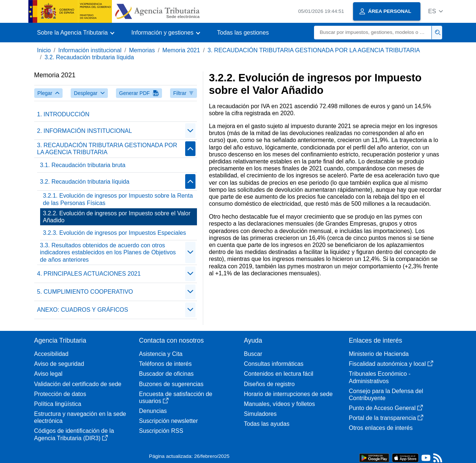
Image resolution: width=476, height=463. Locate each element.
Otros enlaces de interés (381, 428)
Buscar (253, 354)
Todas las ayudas (267, 424)
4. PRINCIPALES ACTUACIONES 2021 (89, 274)
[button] (436, 11)
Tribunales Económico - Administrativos (380, 377)
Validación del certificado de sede (78, 384)
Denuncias (153, 411)
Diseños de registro (269, 384)
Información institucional (90, 50)
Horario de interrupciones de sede (288, 394)
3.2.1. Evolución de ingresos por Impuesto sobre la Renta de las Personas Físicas (118, 199)
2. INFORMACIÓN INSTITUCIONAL (85, 131)
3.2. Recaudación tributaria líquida (89, 57)
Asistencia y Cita (161, 354)
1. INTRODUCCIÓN (63, 114)
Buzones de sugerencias (171, 384)
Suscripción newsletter (169, 421)
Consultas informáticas (274, 364)
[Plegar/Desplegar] (190, 131)
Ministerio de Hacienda (379, 354)
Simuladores (260, 414)
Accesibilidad (51, 354)
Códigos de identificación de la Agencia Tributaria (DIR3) (74, 434)
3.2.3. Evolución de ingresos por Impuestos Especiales (115, 233)
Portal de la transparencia (386, 418)
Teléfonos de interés (165, 364)
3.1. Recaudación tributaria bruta (83, 165)
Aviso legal (48, 374)
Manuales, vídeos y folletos (280, 404)
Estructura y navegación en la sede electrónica (80, 417)
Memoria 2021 (181, 50)
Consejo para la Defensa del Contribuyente (386, 395)
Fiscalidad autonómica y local (391, 364)
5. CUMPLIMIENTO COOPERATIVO (85, 292)
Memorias (142, 50)
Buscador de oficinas (167, 374)
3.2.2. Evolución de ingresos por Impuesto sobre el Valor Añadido (117, 217)
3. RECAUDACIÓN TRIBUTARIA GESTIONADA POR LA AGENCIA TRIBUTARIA (314, 50)
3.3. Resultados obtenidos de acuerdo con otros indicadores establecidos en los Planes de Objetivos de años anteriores (108, 252)
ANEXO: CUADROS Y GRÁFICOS (83, 310)
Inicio (44, 50)
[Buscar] (373, 33)
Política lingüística (58, 404)
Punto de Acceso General (386, 408)
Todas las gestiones (243, 33)
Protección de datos (60, 394)
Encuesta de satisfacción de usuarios (176, 397)
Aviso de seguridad (59, 364)
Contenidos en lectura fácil (279, 374)
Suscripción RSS (161, 431)
